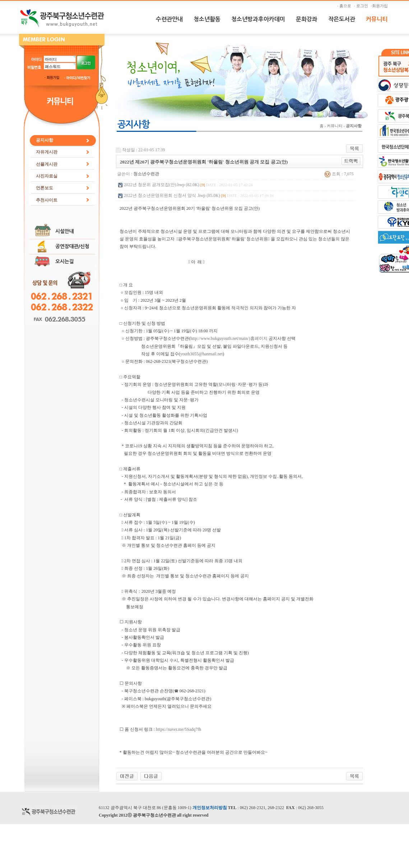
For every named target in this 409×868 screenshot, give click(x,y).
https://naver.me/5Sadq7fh (178, 729)
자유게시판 (47, 152)
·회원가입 (380, 6)
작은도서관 (342, 19)
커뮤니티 (377, 19)
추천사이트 (47, 200)
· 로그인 (362, 6)
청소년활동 (207, 19)
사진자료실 (47, 176)
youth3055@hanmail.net (202, 354)
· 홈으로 (345, 6)
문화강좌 (307, 19)
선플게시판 (47, 164)
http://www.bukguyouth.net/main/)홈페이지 (229, 338)
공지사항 (45, 140)
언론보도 (45, 188)
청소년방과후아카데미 (258, 19)
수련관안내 (169, 19)
